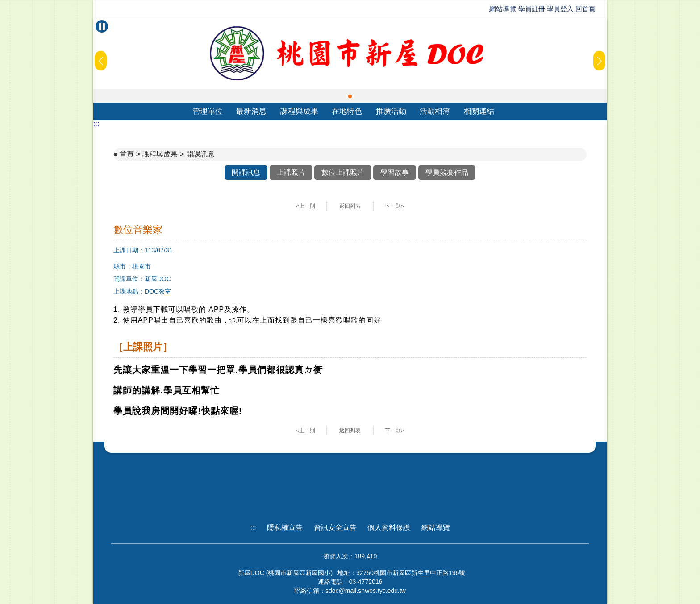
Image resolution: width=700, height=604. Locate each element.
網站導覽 (503, 9)
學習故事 (395, 172)
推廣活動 (391, 111)
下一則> (394, 206)
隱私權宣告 (285, 527)
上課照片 (291, 172)
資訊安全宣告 (335, 527)
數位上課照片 (343, 172)
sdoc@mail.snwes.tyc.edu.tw (366, 591)
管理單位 (208, 111)
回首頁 (585, 9)
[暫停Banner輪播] (102, 26)
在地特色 (347, 111)
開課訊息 (200, 154)
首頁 (127, 154)
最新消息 (251, 111)
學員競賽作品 (447, 172)
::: (96, 124)
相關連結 (479, 111)
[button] (350, 96)
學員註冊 (532, 9)
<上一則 (306, 206)
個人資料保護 (389, 527)
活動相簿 (435, 111)
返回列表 (350, 206)
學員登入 (560, 9)
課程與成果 (299, 111)
